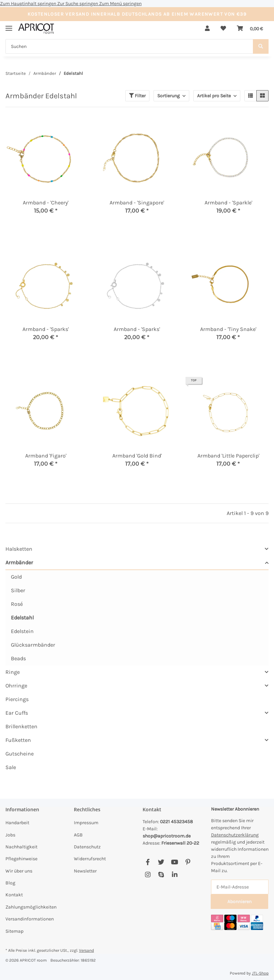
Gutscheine (20, 754)
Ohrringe (16, 686)
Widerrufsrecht (90, 859)
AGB (78, 835)
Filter (137, 96)
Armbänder (19, 562)
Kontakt (14, 895)
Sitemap (14, 931)
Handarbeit (17, 823)
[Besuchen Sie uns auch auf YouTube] (174, 862)
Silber (18, 590)
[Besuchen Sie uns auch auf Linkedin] (174, 875)
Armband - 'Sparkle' (228, 203)
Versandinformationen (30, 919)
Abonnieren (239, 902)
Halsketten (19, 549)
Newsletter (85, 871)
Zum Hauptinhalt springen (29, 4)
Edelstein (22, 631)
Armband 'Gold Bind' (137, 456)
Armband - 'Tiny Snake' (228, 329)
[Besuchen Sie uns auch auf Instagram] (148, 875)
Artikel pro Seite (214, 96)
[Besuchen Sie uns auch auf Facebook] (148, 862)
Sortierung (168, 96)
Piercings (17, 699)
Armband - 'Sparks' (46, 329)
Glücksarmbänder (33, 645)
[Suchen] (129, 46)
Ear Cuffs (17, 713)
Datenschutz (87, 847)
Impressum (86, 823)
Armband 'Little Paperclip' (228, 456)
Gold (16, 577)
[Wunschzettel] (223, 29)
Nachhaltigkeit (21, 847)
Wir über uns (19, 871)
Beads (18, 658)
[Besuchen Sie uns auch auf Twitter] (161, 862)
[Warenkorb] (250, 29)
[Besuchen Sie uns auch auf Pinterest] (188, 862)
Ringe (13, 672)
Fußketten (18, 740)
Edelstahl (22, 618)
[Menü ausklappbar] (9, 25)
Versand (86, 950)
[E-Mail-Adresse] (240, 887)
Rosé (17, 604)
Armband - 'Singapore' (137, 203)
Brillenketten (21, 726)
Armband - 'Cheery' (46, 203)
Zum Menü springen (120, 4)
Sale (11, 767)
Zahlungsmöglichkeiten (31, 907)
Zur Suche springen (78, 4)
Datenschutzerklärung (235, 835)
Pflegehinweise (21, 859)
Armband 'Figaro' (46, 456)
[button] (207, 29)
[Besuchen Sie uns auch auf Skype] (161, 875)
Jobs (10, 835)
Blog (10, 883)
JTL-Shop (260, 973)
